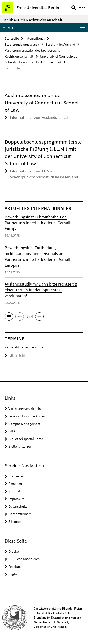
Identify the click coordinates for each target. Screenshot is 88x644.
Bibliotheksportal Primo (26, 439)
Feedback (15, 567)
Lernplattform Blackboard (27, 416)
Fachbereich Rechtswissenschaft (32, 20)
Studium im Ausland (60, 44)
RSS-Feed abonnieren (24, 559)
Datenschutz (17, 506)
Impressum (16, 499)
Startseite (12, 38)
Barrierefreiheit (19, 514)
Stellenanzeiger (20, 446)
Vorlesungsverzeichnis (25, 408)
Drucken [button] (14, 551)
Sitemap (15, 522)
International (35, 38)
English (14, 574)
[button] (9, 317)
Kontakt (14, 491)
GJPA (12, 431)
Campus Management (24, 424)
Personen (15, 484)
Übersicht (15, 355)
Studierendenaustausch (22, 44)
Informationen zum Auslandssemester (41, 117)
